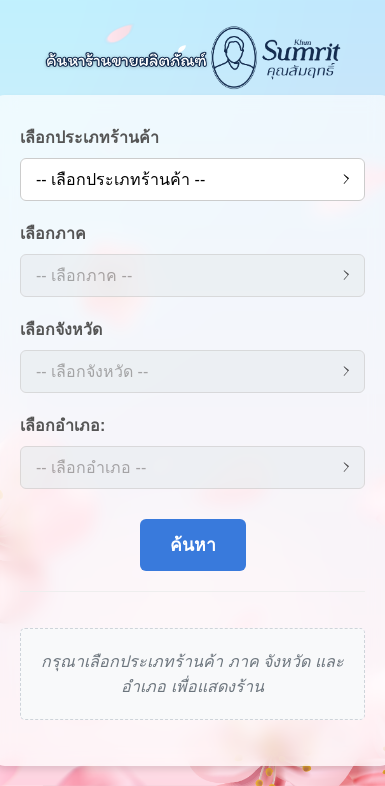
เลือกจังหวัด (61, 329)
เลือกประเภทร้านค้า (89, 137)
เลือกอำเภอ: (62, 425)
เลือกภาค (53, 233)
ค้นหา (193, 545)
